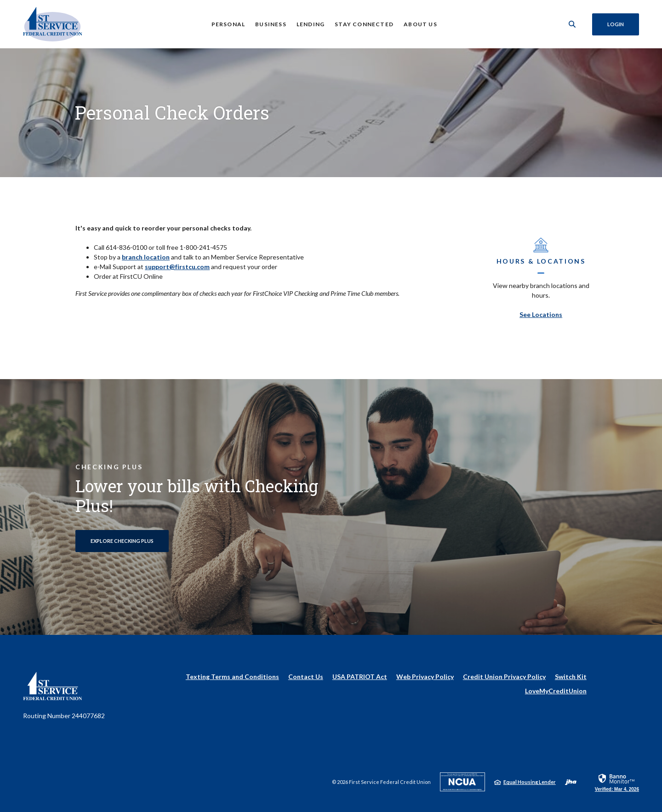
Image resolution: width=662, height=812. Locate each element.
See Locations (541, 314)
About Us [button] (420, 24)
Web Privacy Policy (425, 677)
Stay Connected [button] (364, 24)
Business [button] (270, 24)
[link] (617, 782)
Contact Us (306, 677)
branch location (146, 257)
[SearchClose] (572, 24)
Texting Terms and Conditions (232, 677)
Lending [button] (310, 24)
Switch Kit (571, 677)
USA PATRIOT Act (360, 677)
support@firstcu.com (177, 267)
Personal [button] (228, 24)
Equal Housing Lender (530, 782)
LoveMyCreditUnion (556, 691)
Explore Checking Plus (122, 541)
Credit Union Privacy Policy (504, 677)
